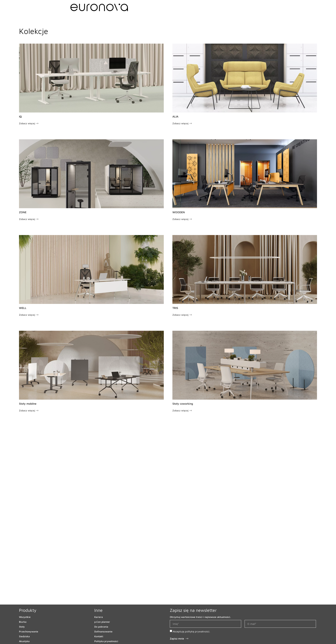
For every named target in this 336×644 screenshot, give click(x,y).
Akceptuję (191, 631)
